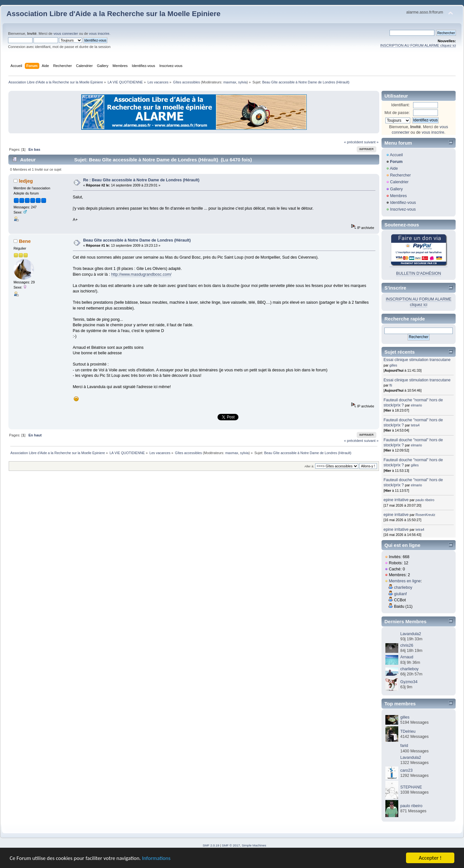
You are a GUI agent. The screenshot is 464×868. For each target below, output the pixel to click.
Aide (394, 168)
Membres (398, 196)
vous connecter (66, 33)
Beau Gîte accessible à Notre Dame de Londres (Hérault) (137, 240)
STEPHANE (411, 787)
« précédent (353, 142)
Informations (156, 858)
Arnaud (407, 657)
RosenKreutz (425, 515)
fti (391, 385)
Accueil (396, 155)
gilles (393, 365)
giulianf (401, 594)
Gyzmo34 (409, 682)
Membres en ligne (405, 581)
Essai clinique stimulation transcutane (417, 360)
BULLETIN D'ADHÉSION (419, 273)
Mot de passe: (397, 113)
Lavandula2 (411, 634)
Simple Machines (254, 845)
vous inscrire (99, 33)
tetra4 (415, 425)
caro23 (406, 770)
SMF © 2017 (231, 845)
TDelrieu (408, 731)
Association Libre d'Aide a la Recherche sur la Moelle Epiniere (113, 14)
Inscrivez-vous (403, 209)
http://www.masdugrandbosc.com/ (141, 274)
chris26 (407, 645)
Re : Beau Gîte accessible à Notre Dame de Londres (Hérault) (141, 180)
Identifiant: (401, 105)
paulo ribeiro (425, 500)
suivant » (371, 142)
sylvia (242, 82)
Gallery (396, 189)
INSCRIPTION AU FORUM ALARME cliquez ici (418, 45)
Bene (25, 241)
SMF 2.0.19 (211, 845)
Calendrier (399, 182)
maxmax (230, 82)
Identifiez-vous (403, 203)
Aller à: (309, 466)
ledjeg (26, 181)
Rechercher (400, 175)
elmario (416, 405)
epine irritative (396, 500)
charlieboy (403, 587)
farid (404, 746)
